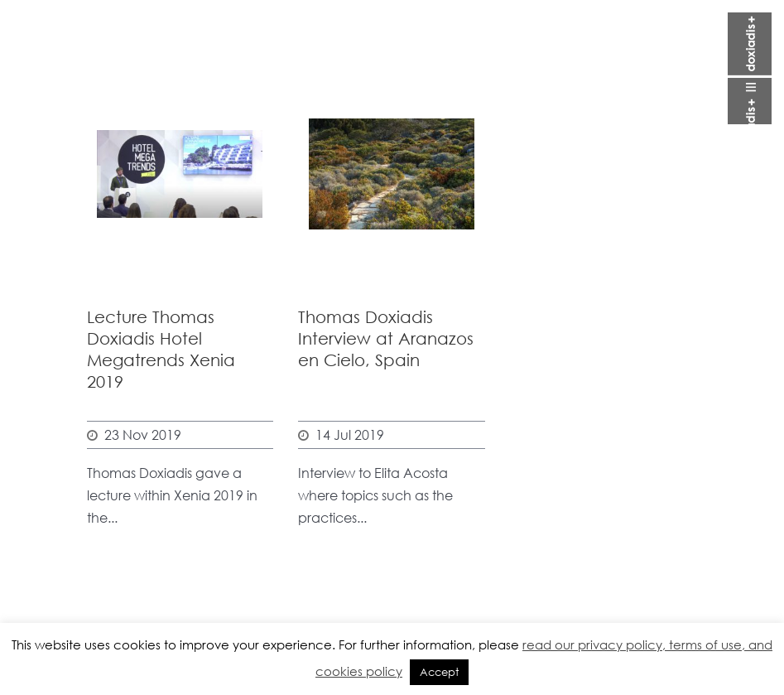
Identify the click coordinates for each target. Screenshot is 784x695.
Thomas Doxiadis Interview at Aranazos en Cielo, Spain (386, 338)
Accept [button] (439, 672)
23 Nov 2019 (143, 434)
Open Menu (750, 68)
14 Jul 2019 (350, 434)
